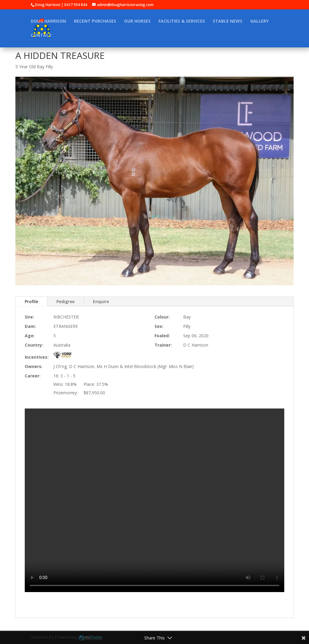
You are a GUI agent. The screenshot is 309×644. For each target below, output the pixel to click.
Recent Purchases (95, 21)
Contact (41, 36)
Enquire (101, 301)
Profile (31, 301)
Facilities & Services (182, 21)
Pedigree (65, 301)
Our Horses (137, 21)
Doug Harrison (48, 21)
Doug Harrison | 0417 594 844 (61, 5)
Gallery (259, 21)
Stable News (228, 21)
